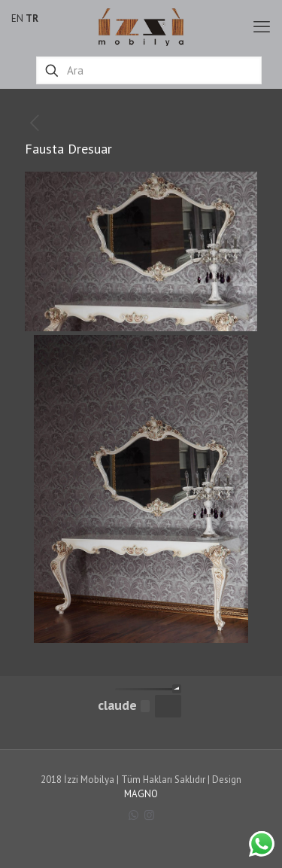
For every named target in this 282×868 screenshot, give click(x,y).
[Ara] (149, 70)
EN (17, 18)
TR (32, 18)
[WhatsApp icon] (133, 815)
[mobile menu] (262, 26)
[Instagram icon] (149, 815)
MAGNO (141, 794)
